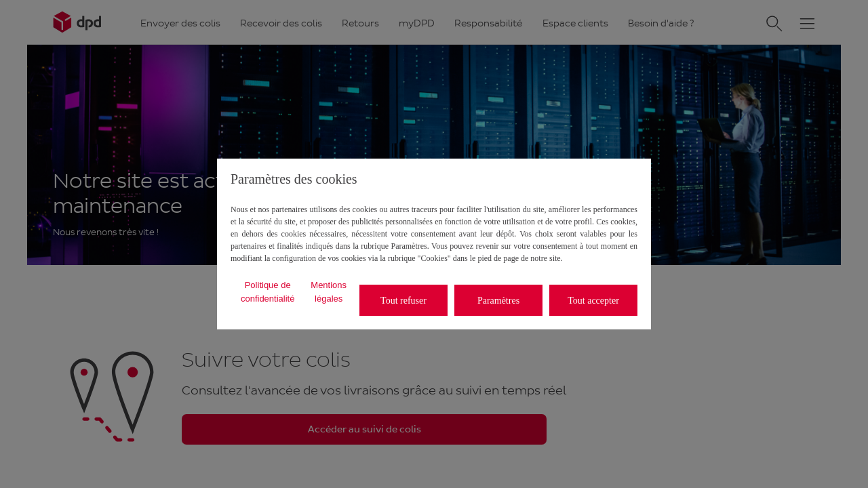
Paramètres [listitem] (498, 301)
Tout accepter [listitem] (593, 301)
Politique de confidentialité (268, 292)
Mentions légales (329, 292)
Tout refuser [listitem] (403, 301)
